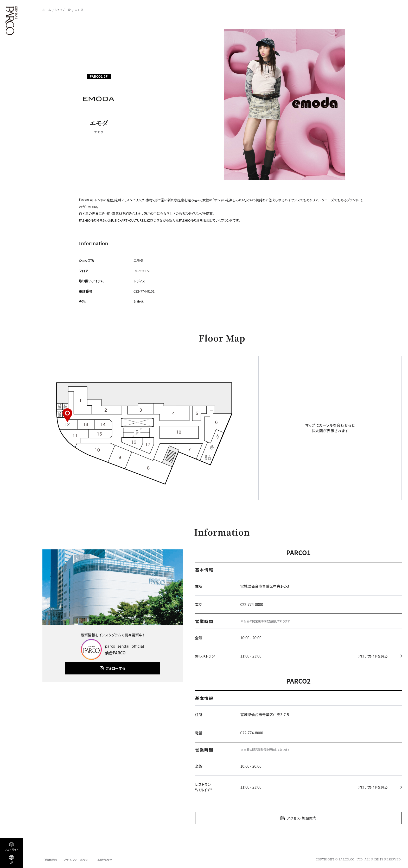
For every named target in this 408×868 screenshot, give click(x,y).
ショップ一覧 (63, 10)
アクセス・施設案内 (302, 818)
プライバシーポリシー (77, 860)
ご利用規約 (50, 860)
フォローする (115, 668)
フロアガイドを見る (373, 656)
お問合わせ (105, 860)
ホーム (47, 10)
